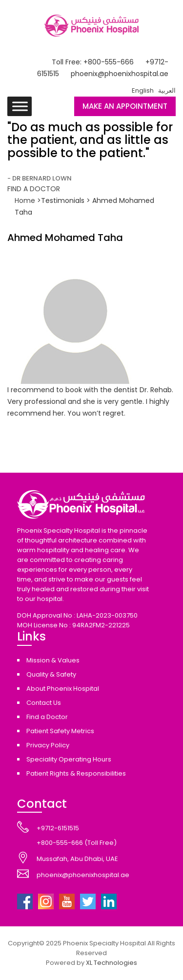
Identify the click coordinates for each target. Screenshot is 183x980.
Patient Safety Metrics (60, 731)
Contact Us (44, 703)
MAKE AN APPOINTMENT (125, 106)
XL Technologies (112, 963)
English (143, 90)
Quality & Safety (51, 674)
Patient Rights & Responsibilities (76, 773)
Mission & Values (53, 660)
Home (26, 200)
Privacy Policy (48, 745)
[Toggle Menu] (20, 106)
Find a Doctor (47, 717)
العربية (167, 90)
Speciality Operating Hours (69, 759)
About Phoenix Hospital (63, 689)
